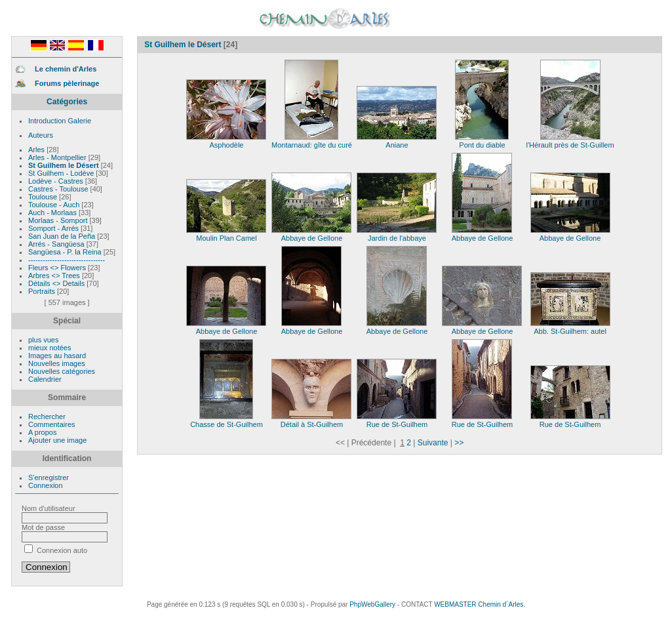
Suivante (433, 443)
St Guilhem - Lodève (62, 173)
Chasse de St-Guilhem (227, 421)
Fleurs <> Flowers (58, 268)
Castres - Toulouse (59, 189)
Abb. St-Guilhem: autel (570, 328)
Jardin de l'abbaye (397, 235)
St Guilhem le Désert (65, 165)
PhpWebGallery (372, 604)
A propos (42, 432)
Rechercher (47, 417)
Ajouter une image (57, 440)
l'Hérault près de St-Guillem (570, 142)
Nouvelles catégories (62, 371)
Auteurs (41, 135)
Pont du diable (482, 142)
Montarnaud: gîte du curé (312, 142)
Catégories (67, 102)
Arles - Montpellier (58, 157)
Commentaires (52, 424)
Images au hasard (57, 356)
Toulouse (44, 197)
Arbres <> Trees (55, 275)
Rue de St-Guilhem (397, 421)
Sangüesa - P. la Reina (66, 252)
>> (459, 443)
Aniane (397, 142)
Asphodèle (226, 142)
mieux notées (49, 348)
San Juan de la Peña (63, 236)
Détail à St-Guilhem (311, 421)
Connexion (46, 485)
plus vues (43, 340)
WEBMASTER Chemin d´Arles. (480, 604)
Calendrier (45, 379)
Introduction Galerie (60, 121)
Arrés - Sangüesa (57, 244)
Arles (37, 150)
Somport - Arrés (54, 228)
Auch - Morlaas (53, 213)
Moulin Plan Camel (226, 235)
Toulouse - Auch (55, 205)
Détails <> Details (57, 283)
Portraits (43, 291)
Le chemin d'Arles (66, 69)
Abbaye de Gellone (311, 235)
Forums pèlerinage (67, 83)
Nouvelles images (57, 363)
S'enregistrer (49, 478)
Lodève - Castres (57, 181)
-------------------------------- (67, 260)
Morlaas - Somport (59, 220)
